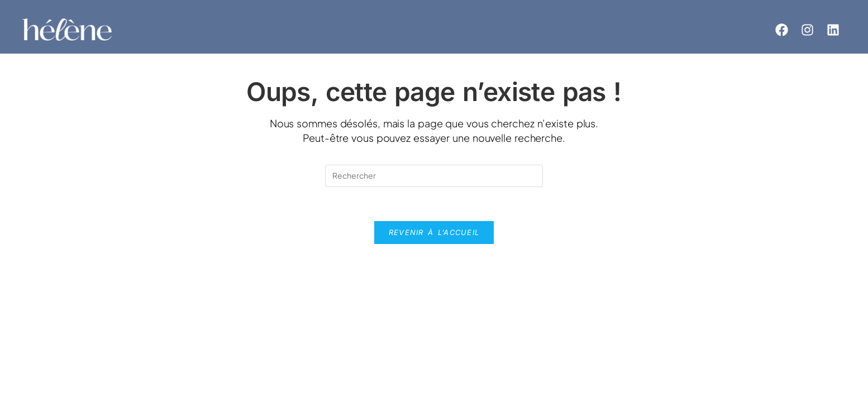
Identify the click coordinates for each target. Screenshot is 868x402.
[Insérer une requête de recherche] (434, 176)
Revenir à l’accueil (434, 232)
